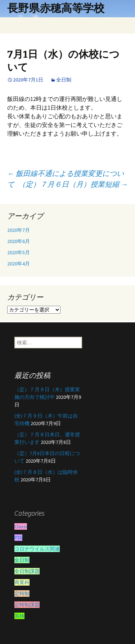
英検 (19, 616)
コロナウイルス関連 (37, 549)
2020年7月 (19, 230)
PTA (18, 538)
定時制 (22, 594)
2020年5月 (19, 252)
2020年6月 (19, 241)
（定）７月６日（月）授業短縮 (73, 184)
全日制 (64, 80)
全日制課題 (27, 571)
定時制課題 (27, 605)
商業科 (22, 582)
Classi (21, 526)
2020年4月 (19, 264)
